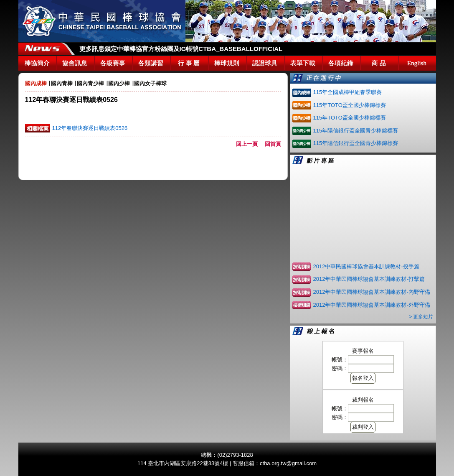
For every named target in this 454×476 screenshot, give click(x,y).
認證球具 (265, 63)
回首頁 (273, 144)
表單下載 (303, 63)
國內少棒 (119, 83)
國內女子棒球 (150, 83)
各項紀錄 (341, 63)
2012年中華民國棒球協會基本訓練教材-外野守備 (372, 305)
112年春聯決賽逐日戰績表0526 (90, 128)
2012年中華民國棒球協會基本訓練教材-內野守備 (372, 292)
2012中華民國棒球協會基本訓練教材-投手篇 (366, 266)
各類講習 (151, 63)
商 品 (379, 63)
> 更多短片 (421, 317)
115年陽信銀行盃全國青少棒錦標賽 (356, 131)
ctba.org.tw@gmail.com (288, 463)
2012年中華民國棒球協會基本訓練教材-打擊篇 (369, 279)
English (417, 63)
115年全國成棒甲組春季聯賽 (348, 92)
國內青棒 (62, 83)
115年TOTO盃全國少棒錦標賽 (350, 105)
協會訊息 (75, 63)
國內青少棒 (90, 83)
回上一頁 (250, 144)
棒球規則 (227, 63)
